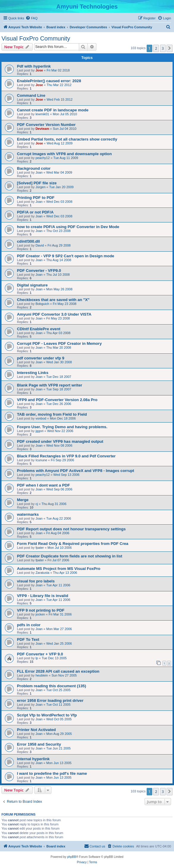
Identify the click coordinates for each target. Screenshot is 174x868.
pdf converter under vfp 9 (41, 358)
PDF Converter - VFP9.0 (39, 271)
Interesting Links (33, 373)
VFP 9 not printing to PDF (41, 610)
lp (37, 658)
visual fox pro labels (36, 581)
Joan (39, 172)
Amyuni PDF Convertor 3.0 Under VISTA (54, 314)
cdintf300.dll (28, 241)
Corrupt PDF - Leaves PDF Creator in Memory (59, 343)
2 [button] (156, 48)
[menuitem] (32, 18)
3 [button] (163, 48)
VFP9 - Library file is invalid (43, 596)
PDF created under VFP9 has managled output (60, 441)
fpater (40, 548)
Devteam (42, 129)
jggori (39, 431)
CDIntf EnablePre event (39, 329)
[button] (170, 48)
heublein (42, 675)
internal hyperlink (33, 759)
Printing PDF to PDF (36, 198)
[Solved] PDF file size (37, 183)
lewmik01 (42, 114)
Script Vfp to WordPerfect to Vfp (47, 715)
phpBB (72, 857)
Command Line (31, 95)
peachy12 (43, 158)
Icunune (41, 460)
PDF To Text (28, 639)
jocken (40, 614)
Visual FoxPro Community (36, 38)
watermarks (28, 514)
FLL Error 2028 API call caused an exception (58, 671)
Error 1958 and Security (39, 744)
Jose (39, 70)
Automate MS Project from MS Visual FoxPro (59, 569)
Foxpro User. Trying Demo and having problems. (62, 427)
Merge (23, 500)
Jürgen (40, 187)
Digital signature (32, 285)
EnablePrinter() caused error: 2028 (49, 81)
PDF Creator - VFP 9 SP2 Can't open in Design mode (66, 256)
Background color (34, 168)
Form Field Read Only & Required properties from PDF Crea (73, 544)
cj (37, 504)
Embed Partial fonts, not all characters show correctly (67, 139)
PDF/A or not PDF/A (35, 212)
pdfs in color (29, 625)
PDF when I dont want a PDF (43, 485)
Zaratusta (42, 573)
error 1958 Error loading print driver (50, 701)
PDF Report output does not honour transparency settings (71, 529)
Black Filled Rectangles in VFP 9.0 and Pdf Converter (66, 456)
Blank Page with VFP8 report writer (50, 385)
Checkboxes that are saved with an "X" (53, 300)
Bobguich (42, 304)
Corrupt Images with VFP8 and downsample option (64, 154)
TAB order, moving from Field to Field (52, 414)
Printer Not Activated (36, 730)
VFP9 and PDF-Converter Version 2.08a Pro (57, 400)
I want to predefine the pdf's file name (52, 773)
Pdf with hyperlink (34, 66)
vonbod (41, 418)
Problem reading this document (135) (51, 686)
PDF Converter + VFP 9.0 (40, 654)
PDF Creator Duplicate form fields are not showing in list (70, 556)
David (40, 245)
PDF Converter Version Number (46, 125)
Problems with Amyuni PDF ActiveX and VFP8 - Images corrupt (76, 471)
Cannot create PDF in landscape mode (53, 110)
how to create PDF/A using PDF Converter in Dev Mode (68, 227)
